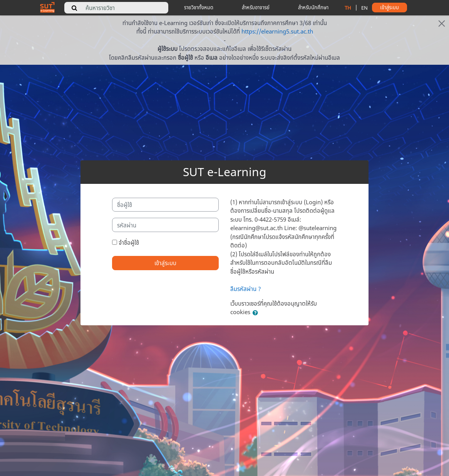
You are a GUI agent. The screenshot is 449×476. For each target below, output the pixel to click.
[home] (47, 7)
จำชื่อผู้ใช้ (129, 242)
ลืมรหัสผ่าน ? (246, 289)
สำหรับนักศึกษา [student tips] (313, 7)
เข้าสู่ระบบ (165, 263)
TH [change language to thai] (348, 8)
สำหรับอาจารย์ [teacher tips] (256, 7)
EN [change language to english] (364, 8)
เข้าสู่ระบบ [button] (390, 7)
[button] (257, 313)
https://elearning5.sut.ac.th (277, 31)
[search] (74, 8)
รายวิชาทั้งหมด (199, 7)
